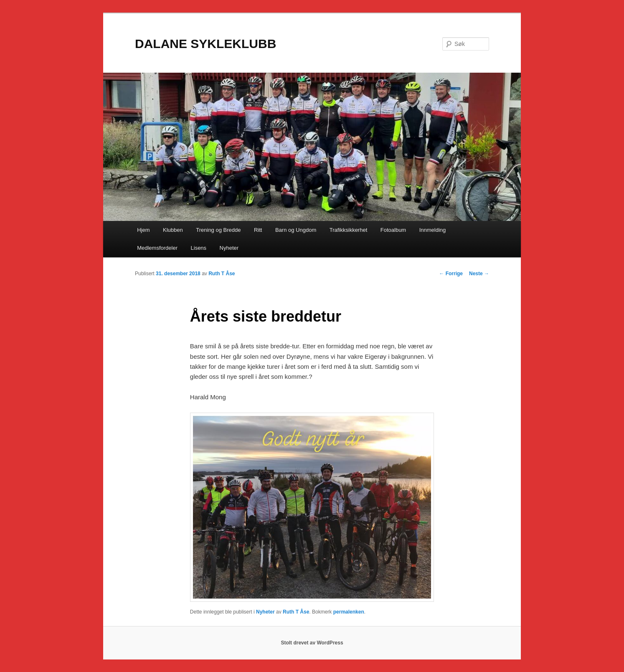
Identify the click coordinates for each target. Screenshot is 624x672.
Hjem (143, 230)
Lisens (199, 248)
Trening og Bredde (218, 230)
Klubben (173, 230)
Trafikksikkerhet (349, 230)
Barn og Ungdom (296, 230)
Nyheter (229, 248)
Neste (479, 274)
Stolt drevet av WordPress (312, 643)
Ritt (258, 230)
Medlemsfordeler (157, 248)
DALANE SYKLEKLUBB (205, 44)
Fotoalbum (393, 230)
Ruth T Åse (222, 274)
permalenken (349, 612)
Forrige (451, 274)
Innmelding (433, 230)
